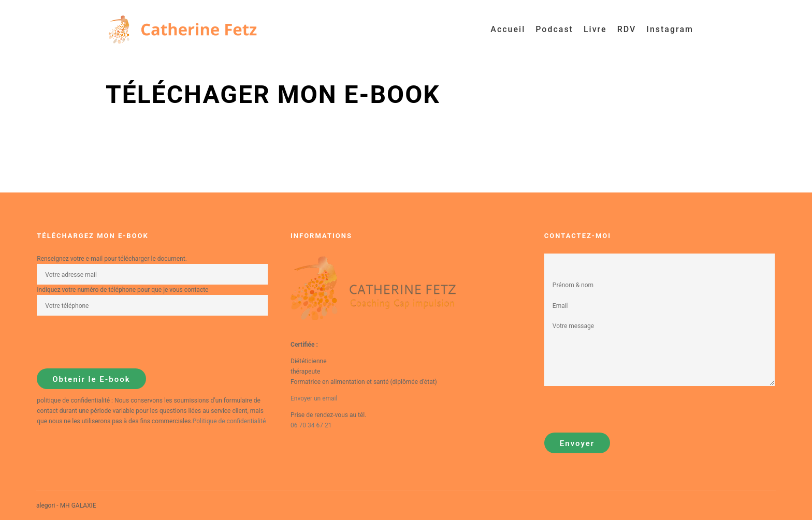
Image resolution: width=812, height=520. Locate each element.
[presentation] (115, 342)
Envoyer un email (314, 398)
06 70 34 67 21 (311, 425)
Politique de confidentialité (229, 421)
